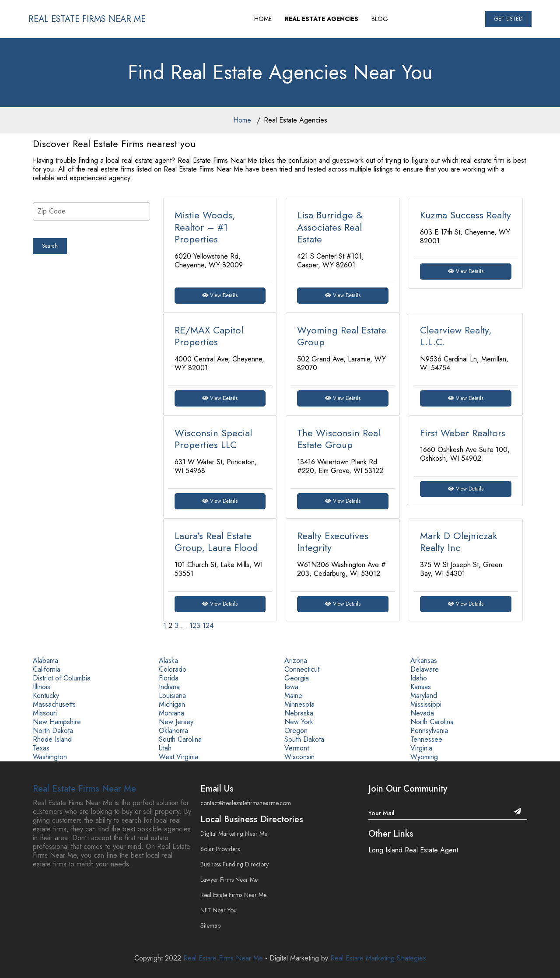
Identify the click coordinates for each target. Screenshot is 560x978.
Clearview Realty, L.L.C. (456, 336)
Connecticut (302, 669)
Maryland (424, 696)
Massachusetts (54, 704)
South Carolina (180, 739)
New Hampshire (57, 722)
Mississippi (426, 704)
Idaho (419, 678)
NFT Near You (219, 910)
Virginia (421, 748)
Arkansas (424, 661)
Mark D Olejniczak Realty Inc (458, 542)
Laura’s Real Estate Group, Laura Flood (216, 542)
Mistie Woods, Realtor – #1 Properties (205, 227)
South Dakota (304, 739)
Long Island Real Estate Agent (413, 850)
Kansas (421, 687)
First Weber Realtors (463, 433)
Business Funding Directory (234, 864)
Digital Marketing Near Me (234, 834)
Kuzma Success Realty (465, 215)
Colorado (173, 669)
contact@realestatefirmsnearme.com (246, 803)
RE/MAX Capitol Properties (209, 336)
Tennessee (426, 739)
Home (242, 120)
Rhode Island (52, 739)
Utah (165, 748)
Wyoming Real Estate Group (342, 336)
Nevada (422, 713)
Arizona (296, 661)
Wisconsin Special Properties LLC (213, 439)
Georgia (297, 678)
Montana (171, 713)
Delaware (425, 669)
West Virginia (178, 757)
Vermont (297, 748)
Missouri (45, 713)
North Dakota (53, 731)
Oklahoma (173, 731)
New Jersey (176, 722)
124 (208, 626)
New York (299, 722)
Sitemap (210, 925)
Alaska (168, 661)
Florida (169, 678)
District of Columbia (62, 678)
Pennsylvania (429, 731)
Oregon (296, 731)
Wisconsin (299, 757)
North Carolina (432, 722)
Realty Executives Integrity (333, 542)
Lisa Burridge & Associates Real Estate (330, 227)
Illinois (42, 687)
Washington (50, 757)
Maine (293, 696)
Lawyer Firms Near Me (229, 880)
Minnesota (299, 704)
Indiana (169, 687)
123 (195, 626)
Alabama (45, 661)
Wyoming (424, 757)
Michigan (172, 704)
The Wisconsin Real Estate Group (339, 439)
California (47, 669)
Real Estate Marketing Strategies (378, 958)
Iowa (291, 687)
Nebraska (299, 713)
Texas (41, 748)
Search (50, 246)
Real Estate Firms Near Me (84, 789)
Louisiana (172, 696)
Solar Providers (220, 849)
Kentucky (46, 696)
